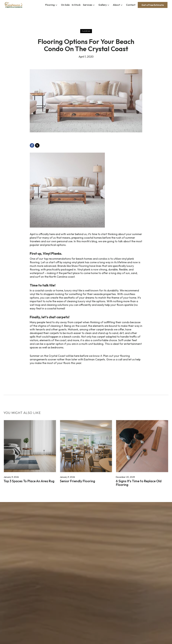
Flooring (50, 5)
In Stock (76, 5)
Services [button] (88, 5)
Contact (131, 5)
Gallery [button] (103, 5)
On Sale (65, 5)
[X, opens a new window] (37, 145)
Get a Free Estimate (153, 5)
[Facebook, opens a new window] (32, 145)
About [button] (116, 5)
